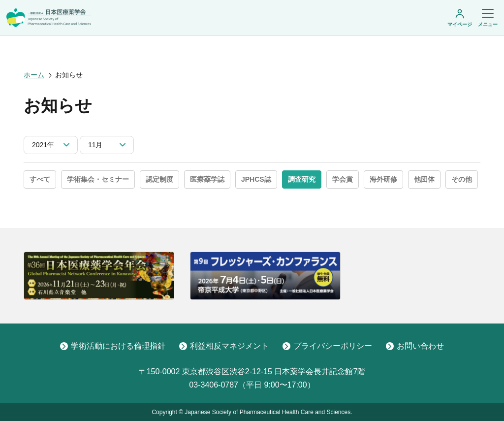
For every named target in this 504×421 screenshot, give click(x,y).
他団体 (424, 179)
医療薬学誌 (207, 179)
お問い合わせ (415, 346)
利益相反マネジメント (224, 346)
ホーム (34, 75)
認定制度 (159, 179)
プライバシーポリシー (327, 346)
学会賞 (343, 179)
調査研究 (302, 179)
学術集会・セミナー (98, 179)
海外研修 (383, 179)
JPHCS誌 (256, 179)
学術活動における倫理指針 (113, 346)
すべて (40, 179)
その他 (462, 179)
